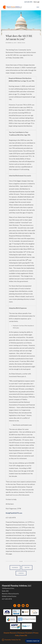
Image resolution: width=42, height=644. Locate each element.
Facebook (15, 567)
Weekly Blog (21, 43)
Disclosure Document (25, 633)
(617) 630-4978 (28, 2)
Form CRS (24, 635)
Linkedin (21, 573)
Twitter (27, 567)
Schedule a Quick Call (33, 641)
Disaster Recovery (10, 633)
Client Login (36, 2)
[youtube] (27, 606)
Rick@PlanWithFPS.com (14, 513)
